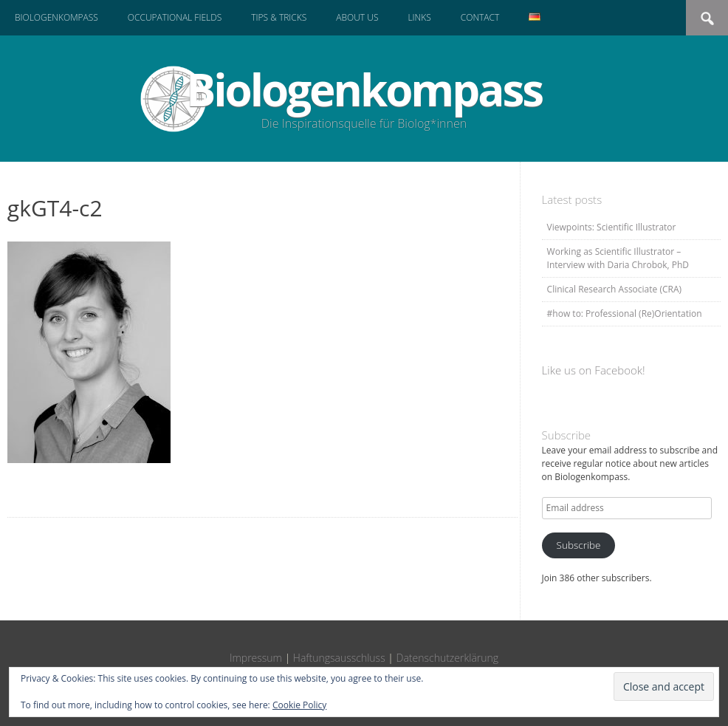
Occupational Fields (175, 17)
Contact (480, 17)
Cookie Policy (299, 705)
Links (419, 17)
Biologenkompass (56, 17)
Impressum (256, 658)
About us (357, 17)
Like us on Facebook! (594, 370)
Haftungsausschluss (339, 658)
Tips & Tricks (279, 17)
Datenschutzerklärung (448, 658)
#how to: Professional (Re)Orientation (625, 314)
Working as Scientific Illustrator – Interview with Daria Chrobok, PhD (618, 258)
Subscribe (579, 545)
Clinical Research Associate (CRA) (614, 289)
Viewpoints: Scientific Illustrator (612, 227)
